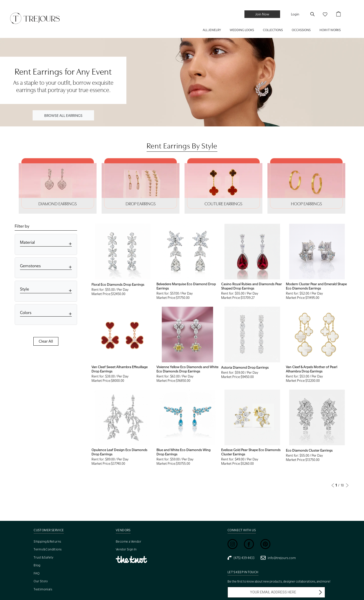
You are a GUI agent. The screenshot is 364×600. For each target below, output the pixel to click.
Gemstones (30, 266)
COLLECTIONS (273, 30)
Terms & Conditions (48, 549)
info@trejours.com (278, 558)
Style (25, 289)
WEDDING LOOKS (242, 30)
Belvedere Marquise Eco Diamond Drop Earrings (186, 286)
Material (27, 242)
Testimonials (43, 589)
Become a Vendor (129, 541)
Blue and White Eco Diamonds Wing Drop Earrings (184, 452)
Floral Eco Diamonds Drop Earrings (118, 284)
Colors (26, 313)
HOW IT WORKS (330, 30)
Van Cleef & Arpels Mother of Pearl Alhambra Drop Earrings (312, 369)
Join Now (262, 14)
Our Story (41, 581)
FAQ (37, 573)
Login (295, 14)
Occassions (301, 30)
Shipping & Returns (47, 541)
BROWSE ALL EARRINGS (63, 115)
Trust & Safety (44, 557)
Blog (37, 565)
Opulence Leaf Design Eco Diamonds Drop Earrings (119, 452)
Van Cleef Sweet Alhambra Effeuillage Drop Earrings (120, 369)
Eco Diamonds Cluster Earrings (309, 450)
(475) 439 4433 (241, 558)
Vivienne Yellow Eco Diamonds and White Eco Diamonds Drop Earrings (187, 369)
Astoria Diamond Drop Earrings (245, 367)
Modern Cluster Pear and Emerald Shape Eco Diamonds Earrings (316, 286)
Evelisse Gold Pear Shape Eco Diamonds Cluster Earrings (251, 452)
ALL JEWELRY (212, 30)
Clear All (46, 341)
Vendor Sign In (126, 549)
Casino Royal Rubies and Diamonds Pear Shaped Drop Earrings (252, 286)
